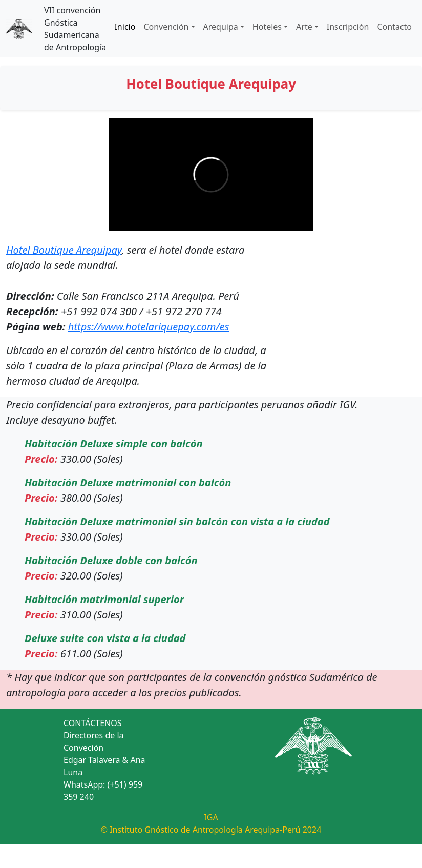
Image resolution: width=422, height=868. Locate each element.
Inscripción (348, 27)
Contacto (394, 27)
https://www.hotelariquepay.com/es (149, 327)
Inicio (125, 27)
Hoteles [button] (267, 27)
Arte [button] (304, 27)
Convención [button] (166, 27)
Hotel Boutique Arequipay (64, 250)
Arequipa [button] (221, 27)
